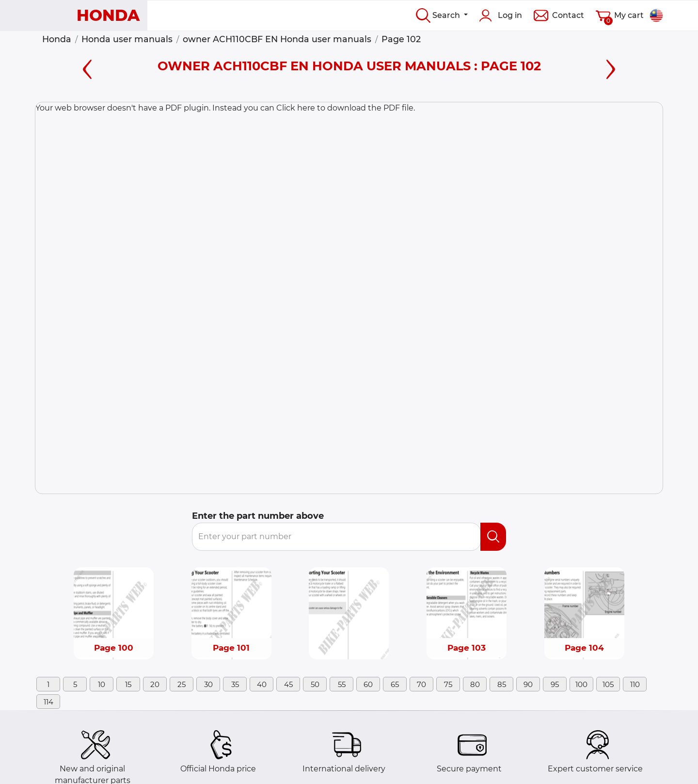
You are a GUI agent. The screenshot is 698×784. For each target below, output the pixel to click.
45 (288, 684)
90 (528, 684)
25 (182, 684)
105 (608, 684)
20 (155, 684)
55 (342, 684)
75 (448, 684)
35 (235, 684)
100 (581, 684)
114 (48, 702)
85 (502, 684)
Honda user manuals (127, 39)
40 (262, 684)
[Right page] (611, 68)
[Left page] (87, 68)
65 (395, 684)
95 (555, 684)
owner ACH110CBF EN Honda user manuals (277, 39)
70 (421, 684)
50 (315, 684)
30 (208, 684)
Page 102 (401, 39)
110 (635, 684)
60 (368, 684)
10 (102, 684)
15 (128, 684)
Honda (57, 39)
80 (475, 684)
